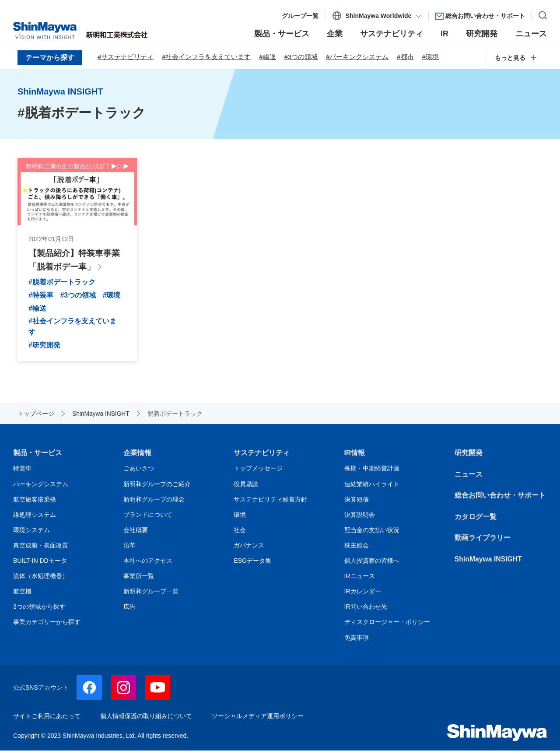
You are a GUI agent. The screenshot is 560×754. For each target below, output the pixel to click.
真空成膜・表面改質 (41, 549)
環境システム (31, 533)
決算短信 (357, 503)
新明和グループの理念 (154, 503)
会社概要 (136, 533)
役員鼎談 (246, 487)
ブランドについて (148, 518)
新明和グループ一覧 (151, 595)
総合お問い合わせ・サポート (500, 499)
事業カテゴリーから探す (47, 626)
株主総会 (357, 549)
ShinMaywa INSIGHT (489, 563)
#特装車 (41, 297)
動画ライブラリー (483, 542)
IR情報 (355, 456)
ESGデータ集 (252, 564)
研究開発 (469, 456)
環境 (240, 518)
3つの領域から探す (39, 610)
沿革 (129, 549)
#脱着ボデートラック (62, 284)
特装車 (22, 472)
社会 (240, 533)
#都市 (406, 58)
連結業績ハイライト (372, 487)
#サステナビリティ (126, 58)
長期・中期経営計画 (372, 472)
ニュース (469, 478)
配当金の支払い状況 (372, 533)
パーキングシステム (41, 487)
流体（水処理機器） (41, 579)
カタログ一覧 (476, 520)
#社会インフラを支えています (207, 58)
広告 (129, 610)
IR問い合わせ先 (366, 610)
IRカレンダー (363, 595)
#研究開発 (44, 349)
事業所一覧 (139, 579)
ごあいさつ (139, 472)
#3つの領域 (302, 58)
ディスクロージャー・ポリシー (387, 626)
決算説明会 (360, 518)
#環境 (432, 58)
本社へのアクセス (148, 564)
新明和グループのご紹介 (157, 487)
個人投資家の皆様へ (372, 564)
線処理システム (35, 518)
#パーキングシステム (359, 58)
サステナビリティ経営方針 (270, 503)
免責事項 (357, 641)
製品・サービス (38, 456)
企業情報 (137, 456)
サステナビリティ (262, 456)
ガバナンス (249, 549)
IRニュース (360, 579)
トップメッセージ (258, 472)
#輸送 (268, 58)
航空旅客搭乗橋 (35, 503)
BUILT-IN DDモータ (40, 564)
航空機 (22, 595)
